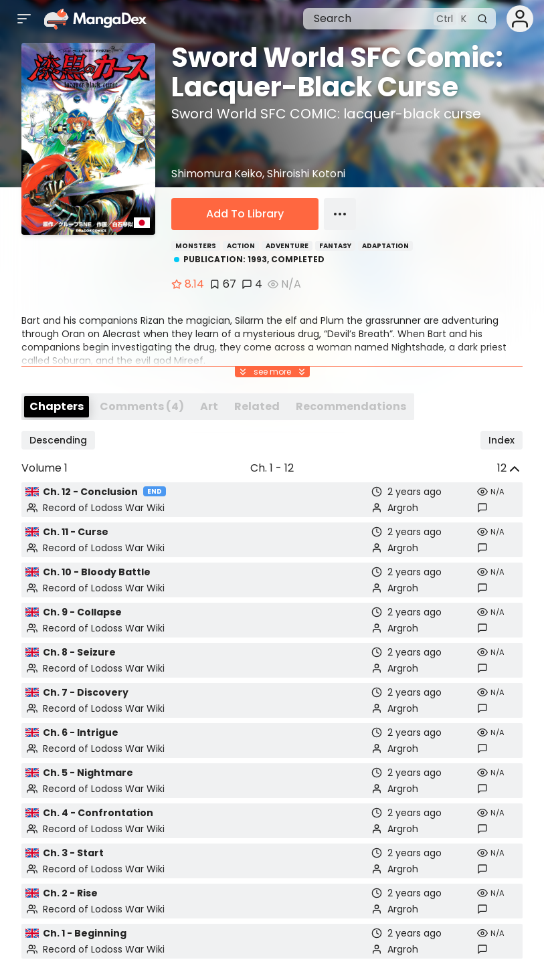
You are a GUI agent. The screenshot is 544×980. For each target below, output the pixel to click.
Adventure (287, 246)
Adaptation (385, 246)
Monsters (196, 246)
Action (241, 246)
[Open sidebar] (24, 19)
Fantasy (335, 246)
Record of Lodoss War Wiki (104, 508)
